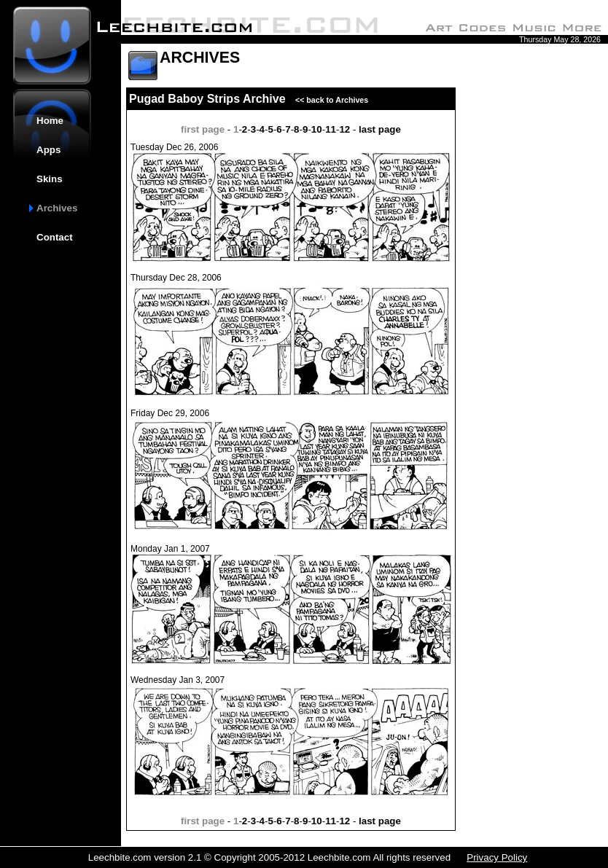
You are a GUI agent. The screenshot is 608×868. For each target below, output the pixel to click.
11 (331, 129)
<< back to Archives (328, 100)
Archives (57, 208)
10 (317, 129)
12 (344, 129)
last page (380, 129)
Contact (55, 237)
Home (50, 121)
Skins (50, 179)
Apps (48, 150)
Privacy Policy (497, 857)
